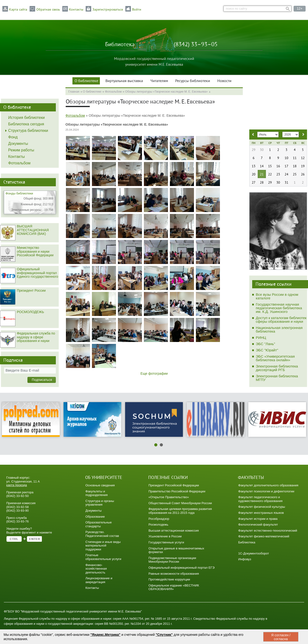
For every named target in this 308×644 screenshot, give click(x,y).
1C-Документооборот (254, 553)
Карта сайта (18, 10)
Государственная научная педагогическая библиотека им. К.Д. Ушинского (279, 308)
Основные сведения (100, 485)
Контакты (76, 10)
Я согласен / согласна (281, 637)
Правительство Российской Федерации (177, 491)
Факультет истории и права (258, 519)
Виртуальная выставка (124, 81)
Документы (93, 511)
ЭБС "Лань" (265, 344)
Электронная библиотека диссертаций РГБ (277, 368)
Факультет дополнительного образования (268, 485)
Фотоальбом (113, 92)
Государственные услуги (166, 542)
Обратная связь (48, 10)
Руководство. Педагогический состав (102, 534)
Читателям (159, 81)
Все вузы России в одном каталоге (277, 296)
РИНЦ (261, 338)
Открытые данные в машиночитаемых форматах (176, 550)
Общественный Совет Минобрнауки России (180, 503)
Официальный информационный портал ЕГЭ (182, 568)
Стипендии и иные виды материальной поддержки (103, 546)
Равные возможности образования (174, 574)
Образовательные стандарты (99, 524)
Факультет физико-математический (264, 536)
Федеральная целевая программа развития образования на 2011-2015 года (180, 511)
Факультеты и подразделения (96, 493)
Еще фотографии (154, 374)
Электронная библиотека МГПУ (277, 378)
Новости (224, 81)
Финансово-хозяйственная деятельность (96, 569)
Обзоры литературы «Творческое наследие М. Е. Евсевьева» (166, 92)
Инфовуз (245, 559)
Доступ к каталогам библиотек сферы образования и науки (281, 320)
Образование (95, 517)
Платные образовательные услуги (103, 557)
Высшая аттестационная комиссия (174, 531)
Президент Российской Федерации (174, 485)
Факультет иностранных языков (261, 513)
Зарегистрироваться (108, 10)
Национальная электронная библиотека (279, 329)
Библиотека (247, 542)
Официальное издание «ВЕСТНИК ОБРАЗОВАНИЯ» (174, 587)
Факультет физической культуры (262, 507)
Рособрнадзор (159, 519)
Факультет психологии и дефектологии (266, 491)
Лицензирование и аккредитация (99, 580)
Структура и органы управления (100, 503)
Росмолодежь (158, 525)
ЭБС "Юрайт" (267, 350)
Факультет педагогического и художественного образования (260, 499)
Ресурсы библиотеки (193, 81)
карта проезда (17, 485)
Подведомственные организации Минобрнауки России (172, 560)
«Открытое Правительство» (169, 497)
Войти (137, 10)
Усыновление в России (165, 536)
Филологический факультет (258, 525)
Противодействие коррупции (169, 579)
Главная (74, 92)
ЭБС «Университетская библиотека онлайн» (275, 358)
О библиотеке (86, 81)
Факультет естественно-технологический (268, 531)
